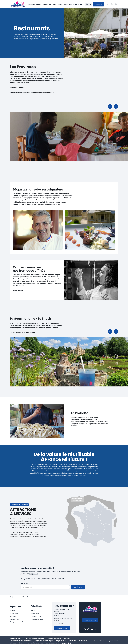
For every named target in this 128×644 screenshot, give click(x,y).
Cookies (67, 638)
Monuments (14, 616)
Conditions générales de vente (34, 638)
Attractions (14, 613)
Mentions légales (16, 638)
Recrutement (15, 619)
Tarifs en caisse (36, 616)
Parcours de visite (37, 619)
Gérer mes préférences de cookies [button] (21, 641)
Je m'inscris (78, 587)
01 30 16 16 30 (60, 624)
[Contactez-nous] (62, 628)
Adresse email (25, 583)
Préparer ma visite (49, 4)
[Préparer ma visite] (19, 597)
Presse (12, 611)
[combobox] (71, 4)
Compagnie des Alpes (18, 622)
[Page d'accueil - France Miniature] (11, 597)
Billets (33, 611)
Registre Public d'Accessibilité (66, 641)
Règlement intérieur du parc (44, 641)
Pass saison (35, 613)
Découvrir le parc (34, 4)
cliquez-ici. (34, 574)
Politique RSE (83, 641)
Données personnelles (54, 638)
